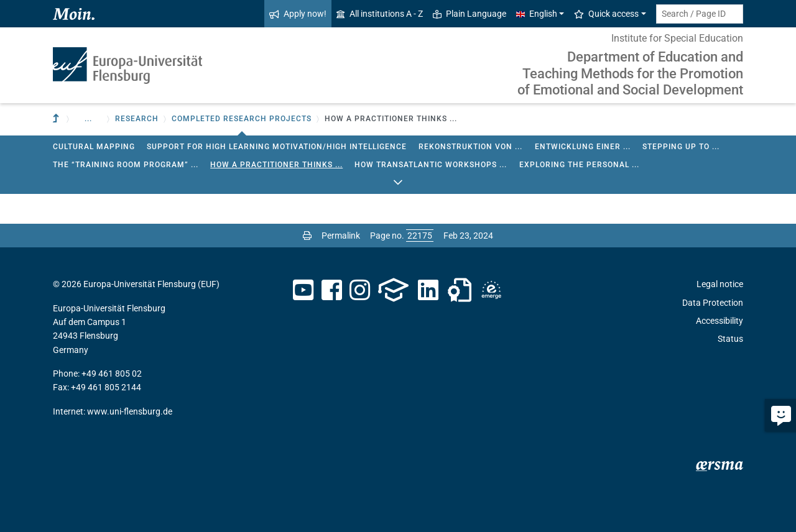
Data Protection (713, 303)
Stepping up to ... (681, 147)
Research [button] (137, 119)
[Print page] (307, 236)
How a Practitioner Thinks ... (276, 165)
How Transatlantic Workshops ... (431, 165)
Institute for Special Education (677, 38)
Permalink (341, 236)
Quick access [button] (606, 14)
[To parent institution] (57, 119)
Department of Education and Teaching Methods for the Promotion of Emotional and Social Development (630, 73)
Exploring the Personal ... (579, 165)
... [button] (88, 119)
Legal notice (720, 284)
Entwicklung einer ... (583, 147)
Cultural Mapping (94, 147)
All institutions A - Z (380, 14)
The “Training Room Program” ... (126, 165)
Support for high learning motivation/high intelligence (277, 147)
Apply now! (298, 14)
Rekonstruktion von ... (470, 147)
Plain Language (470, 14)
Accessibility (720, 321)
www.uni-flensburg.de (130, 411)
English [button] (537, 14)
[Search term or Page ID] (700, 14)
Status (730, 339)
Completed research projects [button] (242, 119)
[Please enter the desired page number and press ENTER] (420, 236)
